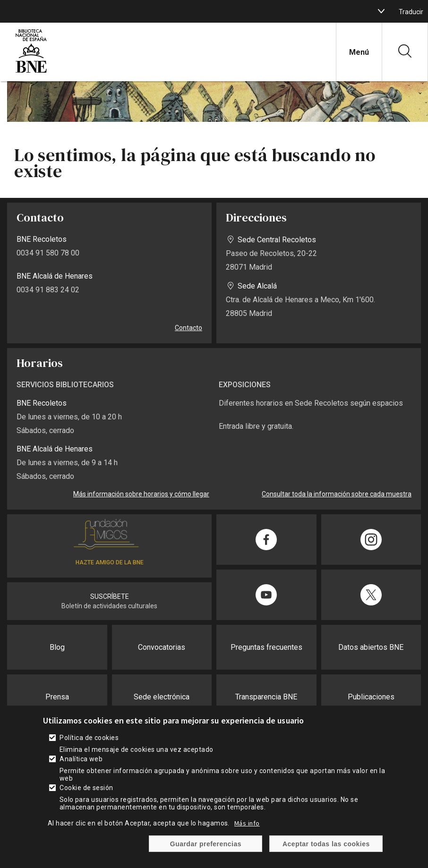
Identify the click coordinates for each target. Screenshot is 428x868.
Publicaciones (371, 697)
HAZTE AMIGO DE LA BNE (110, 562)
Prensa (57, 697)
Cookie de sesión (86, 794)
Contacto (188, 328)
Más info (247, 830)
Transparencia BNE (266, 697)
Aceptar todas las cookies (326, 850)
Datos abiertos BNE (371, 647)
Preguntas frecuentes (266, 647)
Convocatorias (162, 647)
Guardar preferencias (206, 850)
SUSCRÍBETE (110, 596)
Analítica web (81, 766)
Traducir (411, 12)
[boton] (381, 11)
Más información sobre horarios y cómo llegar (141, 494)
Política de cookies (89, 744)
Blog (57, 647)
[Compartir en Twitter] (371, 595)
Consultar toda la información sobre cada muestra (337, 494)
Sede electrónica (162, 697)
